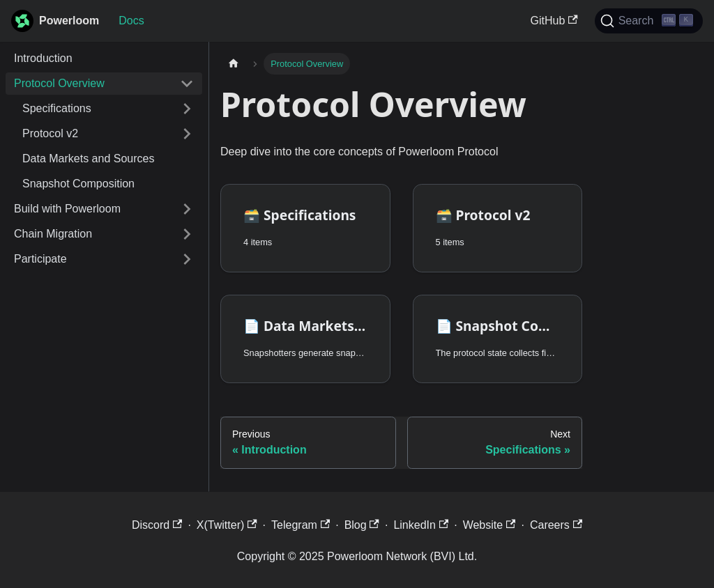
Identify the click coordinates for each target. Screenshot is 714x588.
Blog (362, 525)
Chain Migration (53, 234)
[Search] (649, 21)
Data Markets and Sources (88, 158)
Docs (131, 21)
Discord (157, 525)
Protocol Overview (59, 83)
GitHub (554, 21)
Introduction (43, 58)
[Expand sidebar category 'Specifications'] (187, 109)
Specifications (57, 108)
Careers (556, 525)
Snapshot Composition (78, 184)
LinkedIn (421, 525)
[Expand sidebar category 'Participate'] (187, 259)
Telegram (301, 525)
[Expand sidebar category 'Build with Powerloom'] (187, 209)
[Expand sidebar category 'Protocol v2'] (187, 134)
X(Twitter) (227, 525)
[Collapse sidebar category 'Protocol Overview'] (187, 84)
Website (489, 525)
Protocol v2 (50, 133)
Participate (40, 259)
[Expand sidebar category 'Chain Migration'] (187, 234)
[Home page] (234, 64)
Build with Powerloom (67, 209)
